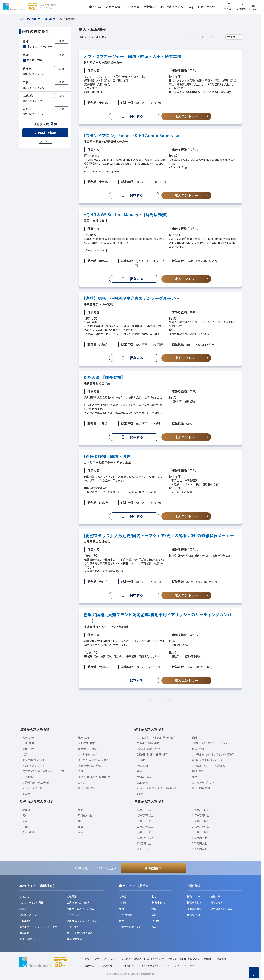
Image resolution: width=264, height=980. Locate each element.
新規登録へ (154, 868)
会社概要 (150, 7)
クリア (44, 141)
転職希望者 (113, 7)
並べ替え (232, 37)
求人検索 (95, 7)
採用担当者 (132, 7)
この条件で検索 (45, 133)
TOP (254, 975)
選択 (61, 41)
